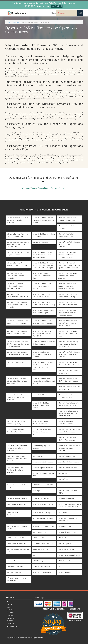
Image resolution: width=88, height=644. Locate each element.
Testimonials (11, 618)
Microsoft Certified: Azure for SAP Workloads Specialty (69, 404)
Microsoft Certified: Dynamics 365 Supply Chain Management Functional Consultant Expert (44, 265)
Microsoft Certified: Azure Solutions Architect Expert (68, 303)
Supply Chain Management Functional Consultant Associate (42, 432)
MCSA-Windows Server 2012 (17, 544)
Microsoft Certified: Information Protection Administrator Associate (70, 354)
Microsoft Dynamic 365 (41, 499)
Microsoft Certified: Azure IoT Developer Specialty (17, 423)
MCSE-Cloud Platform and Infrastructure (68, 519)
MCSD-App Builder (65, 526)
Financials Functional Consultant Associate (66, 423)
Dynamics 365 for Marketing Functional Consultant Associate (17, 448)
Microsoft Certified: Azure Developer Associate (68, 396)
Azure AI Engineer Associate (43, 468)
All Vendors (10, 610)
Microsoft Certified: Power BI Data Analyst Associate (43, 295)
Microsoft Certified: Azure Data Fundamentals (69, 388)
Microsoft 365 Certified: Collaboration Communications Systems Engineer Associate (69, 265)
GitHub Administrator (40, 242)
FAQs (8, 607)
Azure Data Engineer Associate (69, 462)
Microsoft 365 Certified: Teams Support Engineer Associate (18, 322)
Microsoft (16, 22)
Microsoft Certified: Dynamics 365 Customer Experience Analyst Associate (43, 255)
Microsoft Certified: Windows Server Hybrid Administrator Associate (17, 305)
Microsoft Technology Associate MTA (18, 551)
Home (9, 22)
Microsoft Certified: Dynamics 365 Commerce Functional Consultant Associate (69, 313)
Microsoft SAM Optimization (43, 504)
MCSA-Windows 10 (39, 532)
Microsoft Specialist (65, 544)
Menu (54, 13)
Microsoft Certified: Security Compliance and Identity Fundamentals (68, 344)
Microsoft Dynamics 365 (67, 456)
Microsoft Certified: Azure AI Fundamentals (68, 372)
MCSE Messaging (39, 561)
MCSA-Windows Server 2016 (17, 504)
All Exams (10, 613)
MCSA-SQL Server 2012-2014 (43, 485)
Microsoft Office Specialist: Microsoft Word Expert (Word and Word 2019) (69, 323)
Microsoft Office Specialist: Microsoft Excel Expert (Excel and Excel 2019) (17, 381)
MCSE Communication (15, 567)
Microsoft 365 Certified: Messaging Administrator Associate (42, 405)
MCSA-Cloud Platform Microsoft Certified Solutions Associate (70, 506)
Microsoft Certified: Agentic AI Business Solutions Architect (17, 235)
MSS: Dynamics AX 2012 (67, 549)
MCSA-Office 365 (39, 538)
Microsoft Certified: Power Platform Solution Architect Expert (68, 334)
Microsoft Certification (41, 395)
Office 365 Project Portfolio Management (16, 579)
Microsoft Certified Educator (17, 499)
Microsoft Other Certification (43, 572)
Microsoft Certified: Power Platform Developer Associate (69, 380)
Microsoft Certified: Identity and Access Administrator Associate (42, 354)
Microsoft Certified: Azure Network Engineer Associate (43, 322)
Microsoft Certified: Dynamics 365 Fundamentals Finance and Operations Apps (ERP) (18, 344)
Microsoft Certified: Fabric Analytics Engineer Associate (17, 264)
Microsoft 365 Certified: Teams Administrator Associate (69, 431)
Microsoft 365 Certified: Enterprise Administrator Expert (42, 276)
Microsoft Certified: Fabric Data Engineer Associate (18, 254)
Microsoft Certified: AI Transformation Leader (67, 235)
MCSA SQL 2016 (38, 456)
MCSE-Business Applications (43, 518)
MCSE (35, 555)
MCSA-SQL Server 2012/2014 (17, 538)
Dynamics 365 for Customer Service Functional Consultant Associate (17, 458)
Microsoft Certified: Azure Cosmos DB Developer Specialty (44, 303)
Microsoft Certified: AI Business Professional (44, 235)
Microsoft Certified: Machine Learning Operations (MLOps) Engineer (43, 220)
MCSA (61, 567)
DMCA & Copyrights (13, 626)
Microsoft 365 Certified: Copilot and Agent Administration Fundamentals (18, 244)
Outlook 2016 (63, 473)
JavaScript (36, 491)
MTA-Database (64, 538)
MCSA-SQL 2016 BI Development (13, 514)
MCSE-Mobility (64, 513)
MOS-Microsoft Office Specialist (44, 513)
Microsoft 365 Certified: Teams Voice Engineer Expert (44, 312)
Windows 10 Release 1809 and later (44, 475)
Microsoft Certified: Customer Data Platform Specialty (69, 295)
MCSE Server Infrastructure (68, 561)
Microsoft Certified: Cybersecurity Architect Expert (18, 295)
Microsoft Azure (13, 561)
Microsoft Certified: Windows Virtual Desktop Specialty (17, 332)
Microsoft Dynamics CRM (42, 567)
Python (61, 485)
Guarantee (10, 615)
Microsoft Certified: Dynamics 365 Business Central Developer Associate (69, 255)
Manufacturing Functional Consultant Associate (16, 431)
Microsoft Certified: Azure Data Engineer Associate (44, 343)
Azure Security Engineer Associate (41, 447)
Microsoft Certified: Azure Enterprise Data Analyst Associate (42, 286)
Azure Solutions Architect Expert (16, 486)
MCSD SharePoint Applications (69, 555)
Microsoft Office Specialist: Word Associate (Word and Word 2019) (42, 334)
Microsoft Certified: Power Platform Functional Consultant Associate (44, 381)
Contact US (10, 624)
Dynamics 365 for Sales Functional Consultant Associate (15, 470)
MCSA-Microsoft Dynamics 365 (44, 526)
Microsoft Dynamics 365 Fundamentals (15, 364)
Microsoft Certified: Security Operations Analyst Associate (17, 353)
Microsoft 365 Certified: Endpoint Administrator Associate (15, 276)
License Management (66, 499)
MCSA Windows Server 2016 (43, 544)
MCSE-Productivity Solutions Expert (17, 528)
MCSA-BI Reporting (65, 572)
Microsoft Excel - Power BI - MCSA (68, 492)
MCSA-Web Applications (67, 532)
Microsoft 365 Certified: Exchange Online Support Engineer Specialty (16, 286)
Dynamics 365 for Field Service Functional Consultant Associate (69, 448)
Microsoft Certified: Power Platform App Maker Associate (69, 364)
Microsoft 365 (63, 479)
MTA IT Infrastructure (40, 549)
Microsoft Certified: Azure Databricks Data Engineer (68, 219)
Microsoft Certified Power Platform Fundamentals (67, 439)
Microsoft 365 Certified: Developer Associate (41, 423)
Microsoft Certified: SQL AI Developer (68, 227)
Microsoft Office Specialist (68, 468)
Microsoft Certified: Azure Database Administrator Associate (16, 397)
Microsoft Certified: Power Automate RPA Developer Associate (68, 276)
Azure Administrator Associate (44, 462)
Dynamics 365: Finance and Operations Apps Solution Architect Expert (68, 413)
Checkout (10, 621)
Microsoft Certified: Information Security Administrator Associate (70, 244)
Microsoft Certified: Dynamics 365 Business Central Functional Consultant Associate (43, 366)
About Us (10, 604)
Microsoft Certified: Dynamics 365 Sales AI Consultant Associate (17, 220)
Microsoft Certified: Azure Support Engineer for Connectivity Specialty (68, 286)
